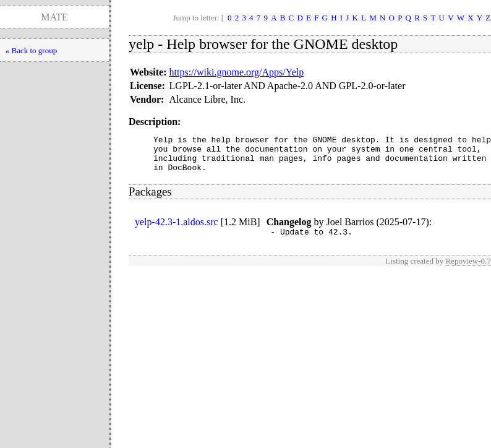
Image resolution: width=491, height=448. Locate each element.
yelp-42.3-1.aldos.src (177, 229)
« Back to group (31, 50)
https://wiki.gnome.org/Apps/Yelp (237, 72)
